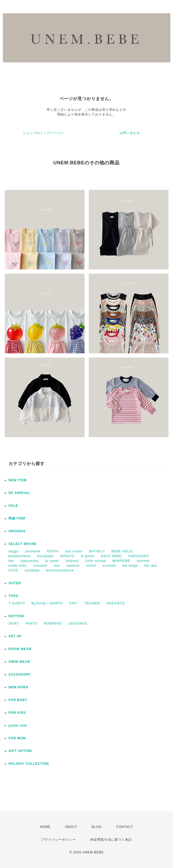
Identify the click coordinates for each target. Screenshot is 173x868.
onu (57, 566)
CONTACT (125, 827)
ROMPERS (53, 624)
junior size (18, 725)
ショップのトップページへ (43, 133)
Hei (11, 561)
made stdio (18, 566)
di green (88, 556)
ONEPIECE (116, 603)
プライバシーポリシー (58, 840)
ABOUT (71, 827)
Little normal (95, 561)
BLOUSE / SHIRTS (47, 603)
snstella (109, 566)
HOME (45, 827)
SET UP (15, 636)
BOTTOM (16, 616)
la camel (52, 561)
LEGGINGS (78, 624)
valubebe (32, 570)
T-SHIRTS (17, 603)
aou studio (74, 551)
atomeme (33, 551)
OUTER (15, 583)
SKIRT (14, 624)
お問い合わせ (130, 133)
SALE (13, 506)
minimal (143, 561)
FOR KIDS (17, 713)
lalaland (72, 561)
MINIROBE (121, 561)
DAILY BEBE (111, 556)
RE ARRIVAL (19, 493)
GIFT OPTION (20, 751)
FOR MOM (17, 738)
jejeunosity (29, 561)
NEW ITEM (18, 480)
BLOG (97, 827)
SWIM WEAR (19, 662)
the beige (130, 566)
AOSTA (53, 551)
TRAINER (92, 603)
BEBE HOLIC (122, 551)
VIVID (13, 570)
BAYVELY (97, 551)
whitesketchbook (60, 570)
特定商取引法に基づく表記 (111, 840)
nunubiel (40, 566)
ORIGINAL (17, 531)
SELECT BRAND (23, 544)
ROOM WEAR (20, 649)
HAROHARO (139, 556)
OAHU (91, 566)
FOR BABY (18, 700)
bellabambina (20, 556)
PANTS (31, 624)
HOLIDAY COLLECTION (29, 764)
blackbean (46, 556)
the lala (151, 566)
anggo (14, 551)
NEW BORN (18, 687)
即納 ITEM (17, 518)
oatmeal (73, 566)
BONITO (67, 556)
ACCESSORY (20, 674)
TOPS (13, 596)
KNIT (73, 603)
